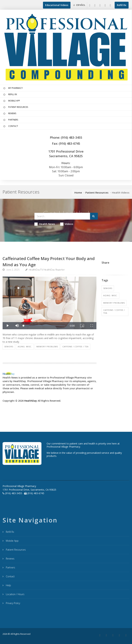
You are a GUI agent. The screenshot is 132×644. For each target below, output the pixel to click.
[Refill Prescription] (122, 5)
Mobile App (12, 541)
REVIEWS (9, 114)
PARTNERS (10, 120)
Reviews (10, 559)
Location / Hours (15, 594)
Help (8, 585)
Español (79, 5)
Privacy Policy (13, 603)
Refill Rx (10, 532)
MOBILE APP (11, 101)
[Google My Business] (95, 5)
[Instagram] (105, 5)
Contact (10, 576)
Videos (67, 224)
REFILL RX (10, 95)
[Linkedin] (100, 5)
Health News (45, 224)
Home (78, 192)
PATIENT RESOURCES (15, 107)
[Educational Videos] (57, 5)
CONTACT (10, 126)
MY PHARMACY (13, 88)
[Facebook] (90, 5)
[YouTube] (110, 5)
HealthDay (31, 401)
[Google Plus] (106, 635)
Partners (10, 567)
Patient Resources (97, 192)
